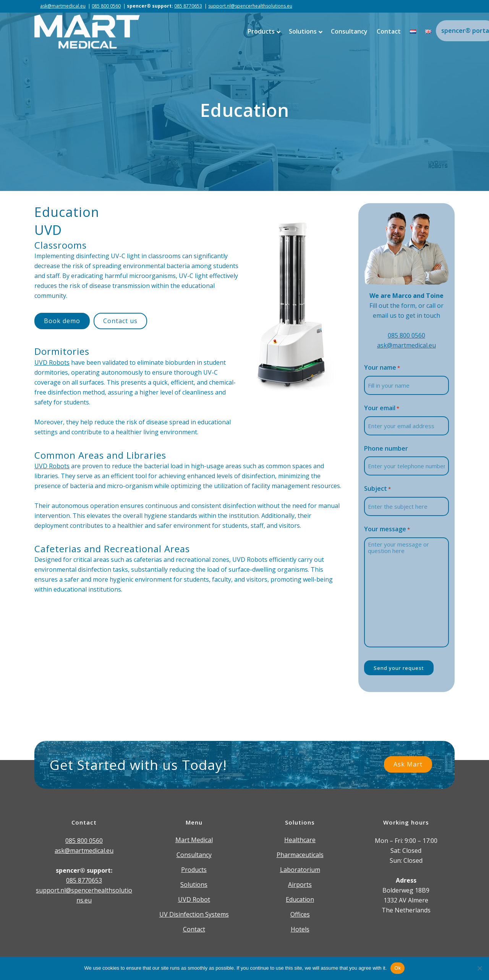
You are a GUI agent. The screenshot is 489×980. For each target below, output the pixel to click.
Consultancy (194, 855)
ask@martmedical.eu (63, 6)
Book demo (62, 321)
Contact (194, 929)
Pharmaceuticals (300, 855)
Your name (382, 368)
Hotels (300, 929)
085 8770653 (188, 6)
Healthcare (300, 840)
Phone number (386, 448)
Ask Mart (408, 764)
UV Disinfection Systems (194, 914)
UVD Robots (52, 362)
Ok (398, 968)
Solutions (194, 885)
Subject (377, 489)
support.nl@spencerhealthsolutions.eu (250, 6)
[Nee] (479, 968)
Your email (382, 408)
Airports (300, 885)
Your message (387, 529)
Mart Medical (194, 840)
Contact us (120, 321)
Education (300, 899)
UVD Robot (194, 899)
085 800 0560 (106, 6)
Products (194, 870)
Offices (300, 914)
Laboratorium (300, 870)
